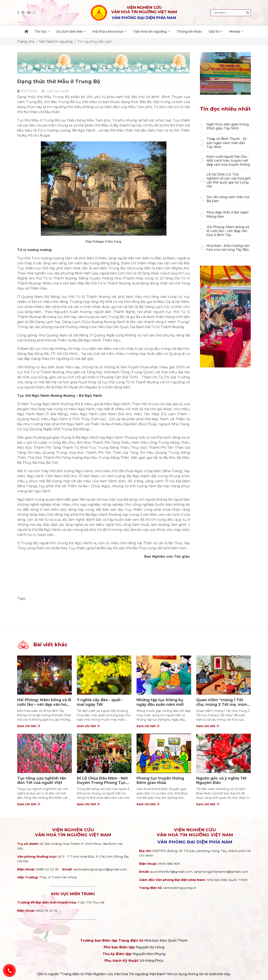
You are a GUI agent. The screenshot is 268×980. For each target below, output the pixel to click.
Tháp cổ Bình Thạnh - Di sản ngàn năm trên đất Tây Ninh (226, 143)
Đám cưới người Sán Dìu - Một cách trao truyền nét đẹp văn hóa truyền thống (228, 161)
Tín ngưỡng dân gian (95, 42)
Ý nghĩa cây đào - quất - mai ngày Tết (100, 702)
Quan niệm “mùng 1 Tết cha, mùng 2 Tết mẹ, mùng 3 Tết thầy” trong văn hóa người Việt (223, 707)
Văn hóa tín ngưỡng (56, 42)
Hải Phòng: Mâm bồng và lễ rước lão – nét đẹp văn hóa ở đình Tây (228, 231)
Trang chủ (26, 42)
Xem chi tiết (29, 726)
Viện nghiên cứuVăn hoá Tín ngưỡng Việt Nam (73, 832)
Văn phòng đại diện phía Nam (195, 842)
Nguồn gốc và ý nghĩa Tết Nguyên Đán (221, 781)
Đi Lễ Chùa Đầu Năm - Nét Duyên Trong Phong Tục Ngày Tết (102, 783)
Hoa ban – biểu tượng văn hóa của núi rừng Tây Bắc (228, 248)
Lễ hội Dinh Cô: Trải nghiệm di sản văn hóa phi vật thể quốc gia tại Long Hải (229, 180)
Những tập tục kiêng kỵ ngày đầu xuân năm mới (160, 702)
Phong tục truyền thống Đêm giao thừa (160, 781)
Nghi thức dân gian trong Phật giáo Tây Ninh (228, 126)
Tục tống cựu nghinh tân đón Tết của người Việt (42, 781)
